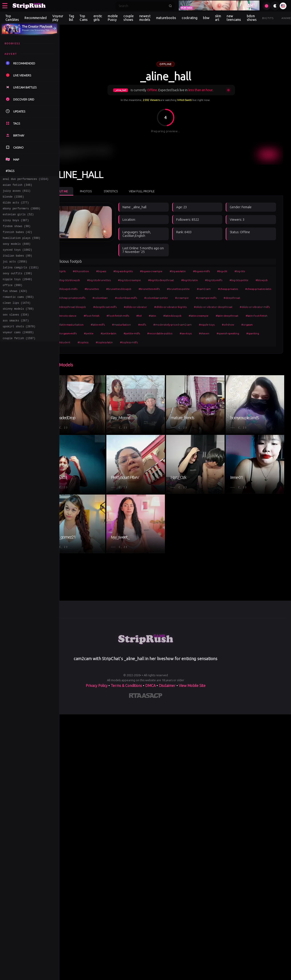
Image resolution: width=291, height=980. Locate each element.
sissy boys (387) (16, 226)
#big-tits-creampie (146, 279)
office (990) (12, 298)
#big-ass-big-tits (140, 271)
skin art (218, 18)
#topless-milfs (84, 351)
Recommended (35, 18)
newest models (145, 18)
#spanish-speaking (180, 342)
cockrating (190, 18)
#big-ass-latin (194, 271)
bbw (206, 18)
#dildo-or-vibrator (204, 306)
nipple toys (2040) (17, 291)
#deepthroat (111, 306)
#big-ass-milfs (218, 271)
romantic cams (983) (18, 311)
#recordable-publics (111, 342)
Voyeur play (58, 18)
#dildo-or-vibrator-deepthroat (95, 315)
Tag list (72, 18)
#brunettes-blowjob (155, 288)
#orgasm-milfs (206, 333)
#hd (239, 315)
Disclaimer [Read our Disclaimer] (167, 681)
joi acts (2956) (15, 272)
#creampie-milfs (86, 306)
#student (224, 342)
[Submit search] (170, 6)
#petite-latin (247, 333)
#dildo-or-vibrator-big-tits (239, 306)
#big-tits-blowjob (86, 279)
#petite (227, 333)
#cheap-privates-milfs (149, 297)
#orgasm (184, 333)
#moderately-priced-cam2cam (110, 333)
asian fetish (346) (17, 186)
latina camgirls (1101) (21, 278)
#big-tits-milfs (230, 279)
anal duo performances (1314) (26, 180)
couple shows (128, 18)
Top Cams (84, 18)
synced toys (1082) (17, 258)
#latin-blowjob (84, 324)
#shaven (156, 342)
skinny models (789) (18, 324)
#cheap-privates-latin (116, 297)
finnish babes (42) (17, 239)
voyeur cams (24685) (18, 351)
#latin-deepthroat (139, 324)
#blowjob (81, 288)
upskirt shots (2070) (19, 344)
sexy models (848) (17, 252)
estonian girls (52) (18, 219)
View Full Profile (158, 182)
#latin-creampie (111, 324)
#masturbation (250, 324)
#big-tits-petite (256, 279)
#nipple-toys (144, 333)
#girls (79, 271)
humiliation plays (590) (22, 245)
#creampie (259, 297)
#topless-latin (264, 342)
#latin (252, 315)
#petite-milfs (83, 342)
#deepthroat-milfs (173, 306)
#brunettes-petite (214, 288)
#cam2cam (240, 288)
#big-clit (239, 271)
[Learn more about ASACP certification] (152, 692)
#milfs (79, 333)
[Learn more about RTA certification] (135, 692)
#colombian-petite (233, 297)
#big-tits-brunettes (116, 279)
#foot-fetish (191, 315)
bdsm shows (252, 18)
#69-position (98, 271)
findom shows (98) (17, 232)
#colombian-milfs (203, 297)
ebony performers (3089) (22, 212)
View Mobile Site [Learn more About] (192, 681)
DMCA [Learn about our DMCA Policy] (150, 681)
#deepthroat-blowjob (141, 306)
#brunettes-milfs (185, 288)
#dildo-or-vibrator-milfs (136, 315)
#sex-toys (137, 342)
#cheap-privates (85, 297)
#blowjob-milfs (104, 288)
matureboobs (166, 18)
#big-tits (257, 271)
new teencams (234, 18)
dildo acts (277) (16, 206)
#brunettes (128, 288)
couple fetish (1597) (19, 357)
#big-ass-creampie (168, 271)
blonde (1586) (13, 199)
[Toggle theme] (275, 6)
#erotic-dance (167, 315)
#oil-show (165, 333)
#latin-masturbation (199, 324)
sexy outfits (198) (17, 285)
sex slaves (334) (16, 331)
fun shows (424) (15, 305)
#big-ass (118, 271)
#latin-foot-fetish (169, 324)
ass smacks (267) (16, 337)
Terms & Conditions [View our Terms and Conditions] (126, 681)
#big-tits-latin (206, 279)
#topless (242, 342)
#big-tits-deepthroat (178, 279)
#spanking (204, 342)
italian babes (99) (17, 265)
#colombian (177, 297)
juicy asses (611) (17, 193)
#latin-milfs (226, 324)
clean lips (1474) (17, 318)
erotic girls (98, 18)
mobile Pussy (113, 18)
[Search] (142, 6)
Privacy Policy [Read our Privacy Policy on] (97, 681)
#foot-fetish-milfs (218, 315)
